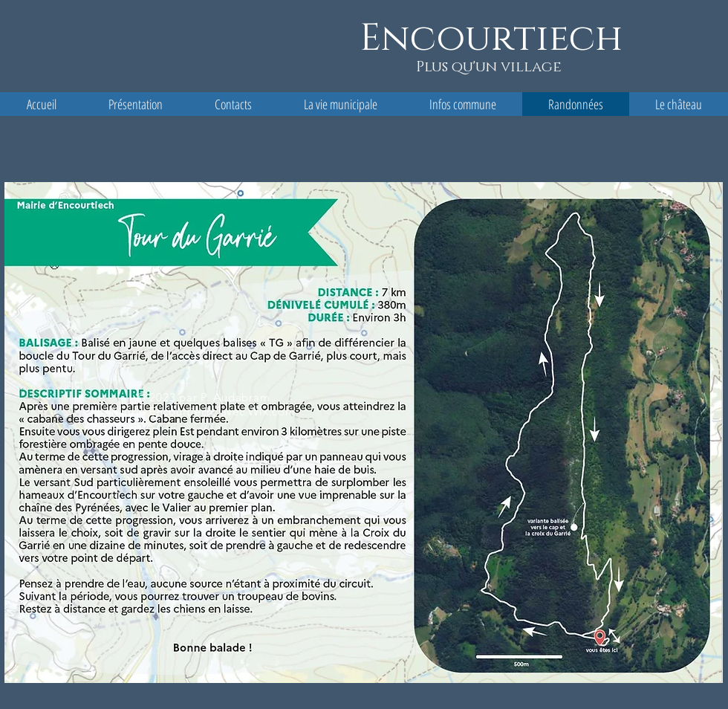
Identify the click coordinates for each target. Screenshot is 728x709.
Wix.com (272, 411)
